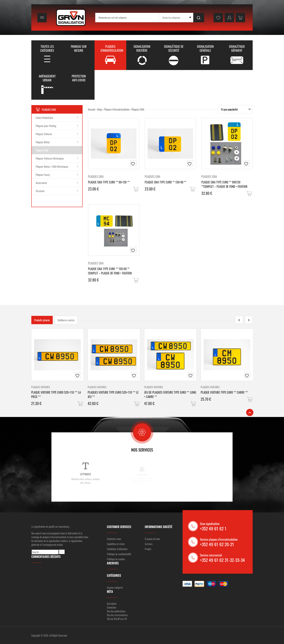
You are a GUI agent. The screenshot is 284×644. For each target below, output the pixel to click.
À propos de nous (152, 539)
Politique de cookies (116, 559)
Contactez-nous (114, 539)
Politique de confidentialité (119, 554)
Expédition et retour (116, 544)
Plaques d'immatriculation (117, 109)
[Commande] (235, 109)
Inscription (112, 604)
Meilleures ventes (66, 320)
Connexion (111, 607)
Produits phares (42, 320)
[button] (136, 189)
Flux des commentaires (117, 615)
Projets (148, 549)
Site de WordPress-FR (117, 619)
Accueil (91, 109)
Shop (100, 109)
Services (149, 544)
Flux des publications (116, 611)
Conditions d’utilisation (117, 549)
